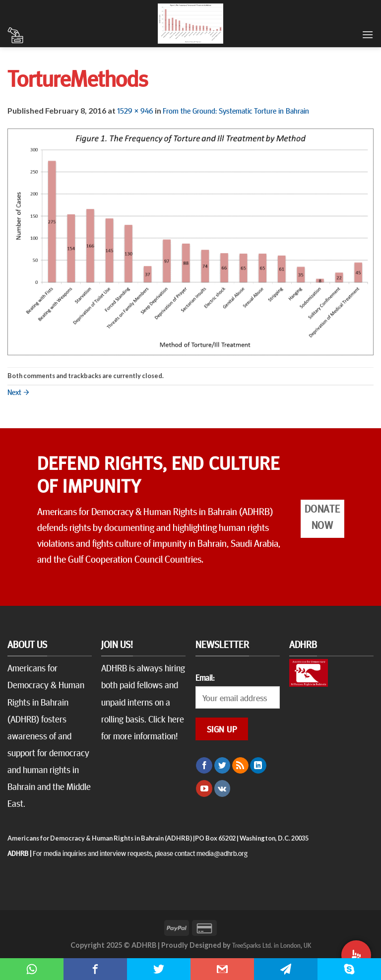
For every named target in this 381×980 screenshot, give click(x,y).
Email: (205, 677)
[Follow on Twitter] (222, 766)
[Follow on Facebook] (204, 766)
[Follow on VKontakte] (222, 788)
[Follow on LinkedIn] (258, 766)
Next (18, 392)
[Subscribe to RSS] (240, 766)
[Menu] (368, 34)
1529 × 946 (135, 110)
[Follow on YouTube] (204, 788)
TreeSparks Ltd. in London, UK (272, 945)
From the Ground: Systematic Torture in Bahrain (236, 110)
